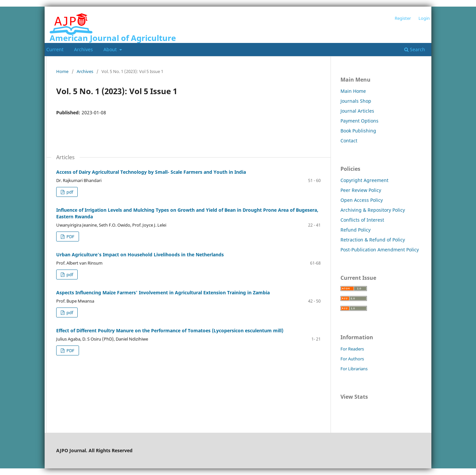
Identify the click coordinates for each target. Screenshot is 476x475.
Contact (349, 141)
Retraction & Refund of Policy (373, 240)
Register (403, 18)
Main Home (353, 91)
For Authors (352, 359)
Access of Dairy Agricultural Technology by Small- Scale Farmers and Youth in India (151, 172)
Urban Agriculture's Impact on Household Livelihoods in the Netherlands (140, 255)
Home (62, 71)
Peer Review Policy (361, 190)
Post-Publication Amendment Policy (380, 250)
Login (424, 18)
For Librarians (354, 369)
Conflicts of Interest (362, 220)
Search (415, 49)
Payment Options (359, 121)
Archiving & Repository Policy (373, 210)
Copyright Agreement (364, 180)
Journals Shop (356, 101)
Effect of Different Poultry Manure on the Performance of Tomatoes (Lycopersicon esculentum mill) (170, 330)
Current (55, 49)
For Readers (352, 349)
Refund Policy (356, 230)
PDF (70, 237)
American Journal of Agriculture (113, 38)
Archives (83, 49)
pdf (69, 192)
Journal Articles (357, 111)
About (111, 49)
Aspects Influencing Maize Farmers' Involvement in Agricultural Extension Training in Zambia (163, 292)
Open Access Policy (362, 200)
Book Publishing (358, 131)
